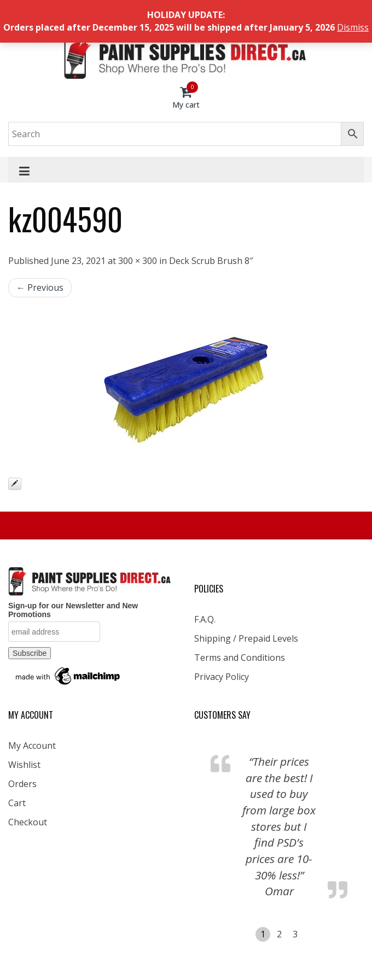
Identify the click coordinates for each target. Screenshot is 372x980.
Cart (17, 803)
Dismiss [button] (353, 27)
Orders (22, 784)
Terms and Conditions (240, 658)
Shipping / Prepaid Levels (246, 638)
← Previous (40, 287)
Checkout (28, 822)
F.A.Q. (205, 619)
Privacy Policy (222, 677)
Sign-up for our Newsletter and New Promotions (73, 610)
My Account (32, 746)
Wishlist (24, 765)
